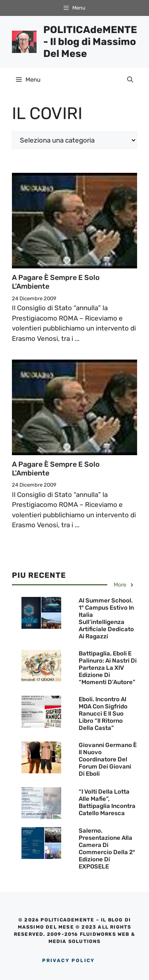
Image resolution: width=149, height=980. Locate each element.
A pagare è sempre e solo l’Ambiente (56, 282)
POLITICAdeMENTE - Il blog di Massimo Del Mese (90, 42)
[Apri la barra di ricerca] (130, 80)
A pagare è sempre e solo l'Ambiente (56, 469)
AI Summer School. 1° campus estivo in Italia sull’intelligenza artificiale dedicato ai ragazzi (106, 618)
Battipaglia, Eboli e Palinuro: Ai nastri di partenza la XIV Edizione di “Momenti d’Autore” (108, 668)
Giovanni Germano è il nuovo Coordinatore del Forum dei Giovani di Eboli (108, 759)
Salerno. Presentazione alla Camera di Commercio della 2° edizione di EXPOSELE (107, 849)
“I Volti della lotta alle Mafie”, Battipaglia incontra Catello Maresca (107, 802)
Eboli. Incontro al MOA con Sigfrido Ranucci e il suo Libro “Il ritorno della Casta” (103, 714)
